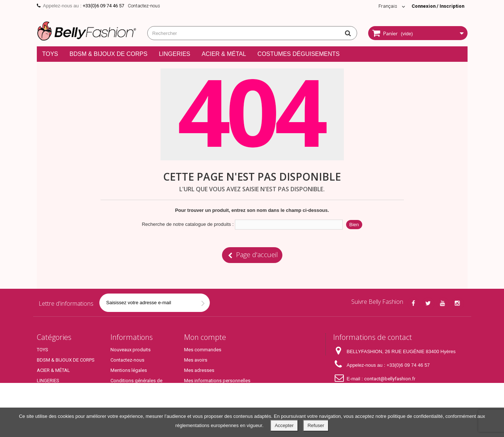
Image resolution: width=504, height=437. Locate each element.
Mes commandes (203, 350)
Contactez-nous (144, 6)
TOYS (50, 54)
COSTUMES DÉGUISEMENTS (298, 54)
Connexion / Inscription (437, 6)
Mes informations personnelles (217, 381)
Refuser (316, 425)
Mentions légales (129, 370)
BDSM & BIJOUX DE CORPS (109, 54)
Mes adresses (199, 370)
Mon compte (205, 337)
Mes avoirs (196, 360)
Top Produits (50, 401)
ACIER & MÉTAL (224, 54)
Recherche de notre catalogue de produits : (188, 224)
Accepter (284, 425)
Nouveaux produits (131, 350)
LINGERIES (174, 54)
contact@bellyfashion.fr (390, 379)
